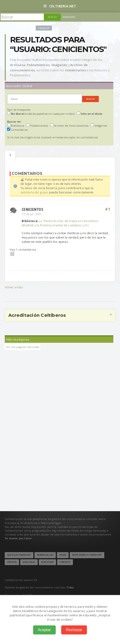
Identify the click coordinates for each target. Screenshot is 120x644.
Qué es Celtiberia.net (19, 555)
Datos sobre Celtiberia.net (87, 555)
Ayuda (63, 555)
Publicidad (47, 562)
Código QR (44, 28)
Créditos (12, 562)
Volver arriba (14, 287)
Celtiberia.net (60, 6)
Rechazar (74, 630)
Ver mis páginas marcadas (22, 347)
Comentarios (10, 155)
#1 (108, 209)
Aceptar (44, 630)
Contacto (65, 562)
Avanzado (69, 17)
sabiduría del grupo (34, 192)
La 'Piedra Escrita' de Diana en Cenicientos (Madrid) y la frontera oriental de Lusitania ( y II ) (60, 223)
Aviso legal (29, 562)
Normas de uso (45, 555)
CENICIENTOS (32, 209)
